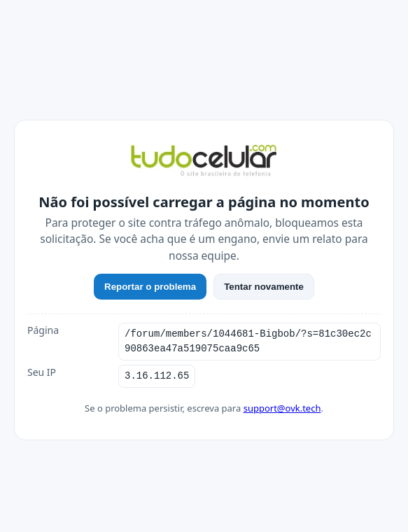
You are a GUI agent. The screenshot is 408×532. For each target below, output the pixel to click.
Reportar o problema (150, 287)
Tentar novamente (264, 287)
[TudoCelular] (204, 162)
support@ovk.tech (282, 408)
